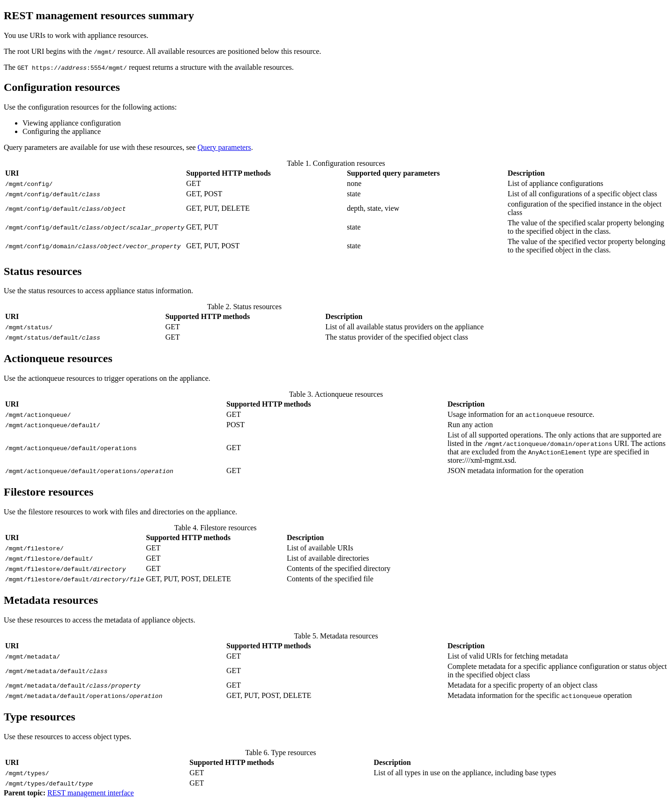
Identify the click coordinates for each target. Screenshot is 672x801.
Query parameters (224, 147)
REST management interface (91, 793)
